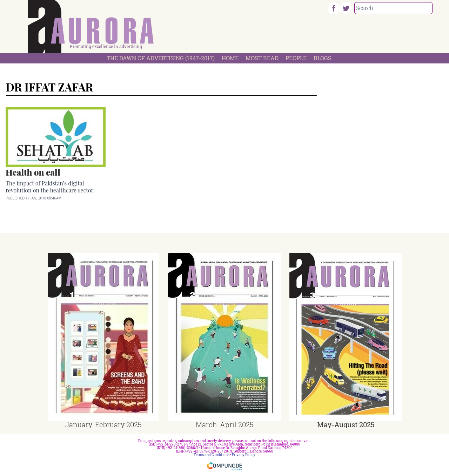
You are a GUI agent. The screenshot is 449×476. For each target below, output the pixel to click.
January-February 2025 (103, 424)
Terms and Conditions (212, 455)
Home (230, 58)
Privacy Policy (244, 455)
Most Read (262, 58)
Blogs (323, 58)
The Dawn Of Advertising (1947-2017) (161, 58)
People (296, 58)
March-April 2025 (224, 424)
